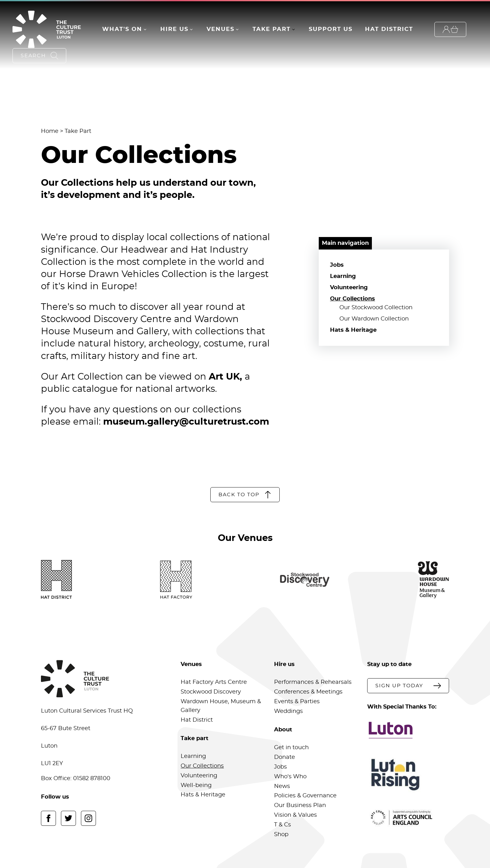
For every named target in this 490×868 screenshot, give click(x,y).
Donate (285, 757)
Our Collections (352, 299)
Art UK (224, 377)
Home (50, 131)
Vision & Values (295, 815)
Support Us (331, 29)
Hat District (389, 29)
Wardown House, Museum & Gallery (221, 706)
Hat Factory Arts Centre (214, 682)
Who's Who (290, 777)
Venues (220, 29)
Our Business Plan (300, 805)
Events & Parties (297, 702)
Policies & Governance (305, 796)
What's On (122, 29)
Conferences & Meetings (308, 692)
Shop (281, 835)
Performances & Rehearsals (313, 682)
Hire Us (174, 29)
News (282, 786)
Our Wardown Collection (374, 319)
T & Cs (282, 825)
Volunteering (349, 288)
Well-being (196, 785)
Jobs (337, 265)
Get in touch (291, 748)
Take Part (272, 29)
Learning (343, 276)
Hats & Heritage (353, 330)
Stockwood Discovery (211, 692)
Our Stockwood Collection (376, 308)
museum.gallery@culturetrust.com (186, 422)
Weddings (288, 711)
